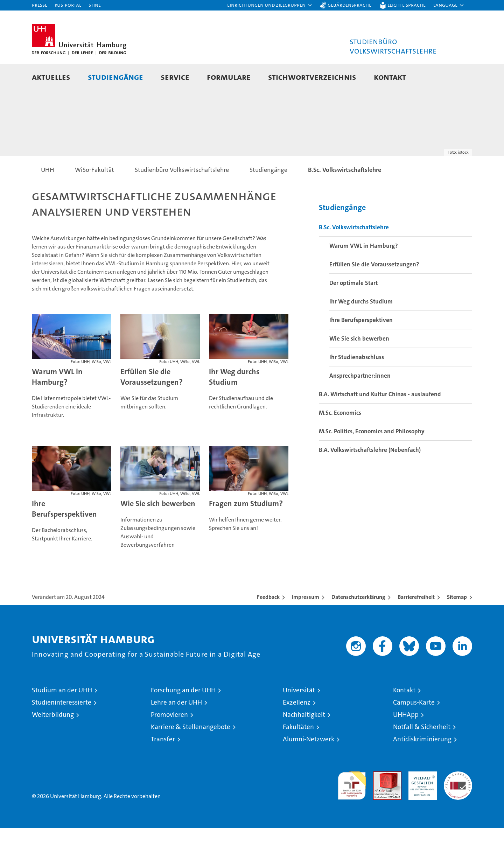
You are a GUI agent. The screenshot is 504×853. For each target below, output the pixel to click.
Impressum (306, 622)
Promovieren (169, 740)
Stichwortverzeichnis (312, 77)
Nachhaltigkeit (304, 740)
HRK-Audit (421, 800)
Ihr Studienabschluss (357, 382)
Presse (40, 5)
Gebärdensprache (349, 5)
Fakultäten (298, 752)
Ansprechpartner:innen (360, 401)
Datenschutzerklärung (358, 622)
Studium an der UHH (62, 715)
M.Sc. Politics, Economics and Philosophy (372, 456)
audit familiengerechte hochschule (352, 808)
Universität (299, 715)
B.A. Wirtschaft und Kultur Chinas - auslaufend (380, 419)
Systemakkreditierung (458, 800)
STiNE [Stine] (95, 5)
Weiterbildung (53, 740)
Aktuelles (51, 77)
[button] (270, 5)
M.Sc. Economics (340, 438)
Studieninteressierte (62, 728)
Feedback (268, 622)
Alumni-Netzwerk (309, 764)
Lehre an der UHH (176, 728)
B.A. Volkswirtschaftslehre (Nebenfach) (370, 475)
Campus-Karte (414, 728)
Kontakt (390, 77)
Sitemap (457, 622)
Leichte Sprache (407, 5)
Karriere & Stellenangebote (191, 752)
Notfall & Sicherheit (422, 752)
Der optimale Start (353, 308)
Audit (380, 800)
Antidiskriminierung (422, 764)
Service (175, 77)
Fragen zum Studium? (246, 529)
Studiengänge (115, 77)
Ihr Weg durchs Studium (234, 402)
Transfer (163, 764)
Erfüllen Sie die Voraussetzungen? (152, 402)
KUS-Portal (68, 5)
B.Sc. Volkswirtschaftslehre (354, 252)
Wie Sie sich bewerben (158, 529)
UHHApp (406, 740)
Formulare (229, 77)
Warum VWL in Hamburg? (57, 402)
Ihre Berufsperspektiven (64, 534)
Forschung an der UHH (183, 715)
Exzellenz (297, 728)
